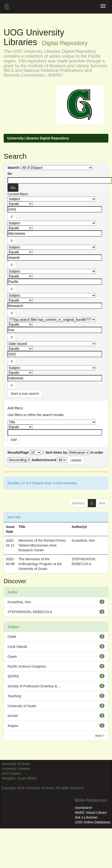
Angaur (13, 726)
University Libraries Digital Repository (38, 138)
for (10, 174)
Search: (14, 168)
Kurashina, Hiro (83, 540)
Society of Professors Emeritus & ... (34, 686)
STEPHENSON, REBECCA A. (30, 612)
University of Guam (22, 706)
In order (97, 452)
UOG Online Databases (93, 822)
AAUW (13, 716)
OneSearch (84, 808)
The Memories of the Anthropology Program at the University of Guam (40, 564)
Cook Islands (17, 647)
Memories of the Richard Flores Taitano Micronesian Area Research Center (42, 545)
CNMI (12, 637)
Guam (12, 656)
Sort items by (56, 452)
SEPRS (13, 676)
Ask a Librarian (86, 817)
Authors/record (44, 460)
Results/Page (18, 452)
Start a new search (25, 394)
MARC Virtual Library (91, 813)
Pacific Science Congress (27, 666)
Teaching (14, 696)
